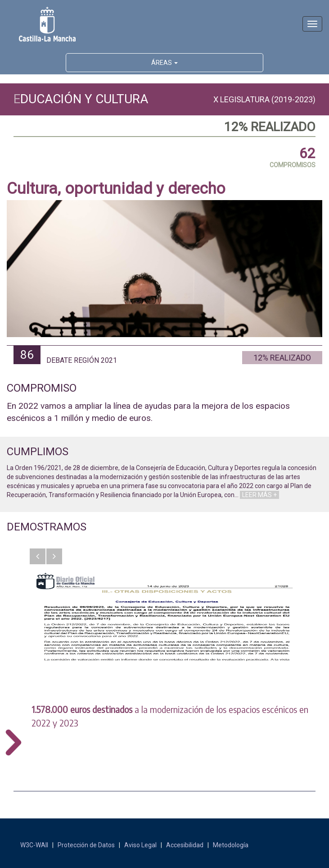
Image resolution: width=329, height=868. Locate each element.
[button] (38, 556)
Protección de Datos (86, 845)
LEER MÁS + (259, 495)
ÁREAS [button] (164, 63)
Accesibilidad (185, 845)
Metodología (231, 845)
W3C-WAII (34, 845)
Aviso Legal (140, 845)
